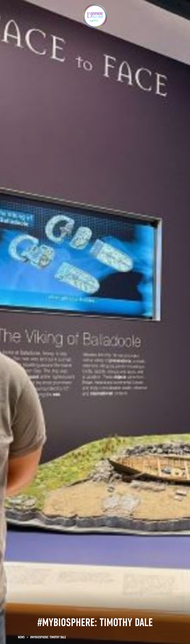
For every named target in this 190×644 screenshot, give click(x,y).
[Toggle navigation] (185, 5)
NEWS (21, 637)
